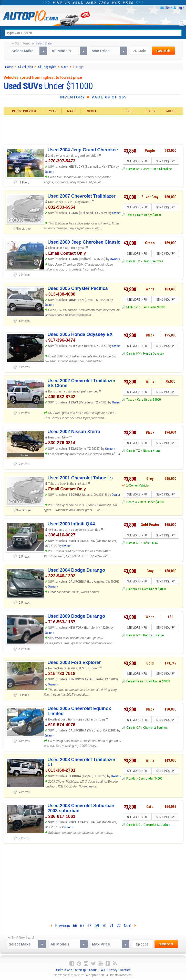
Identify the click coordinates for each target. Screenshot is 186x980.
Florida (131, 778)
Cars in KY (133, 169)
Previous (60, 926)
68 (89, 926)
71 (111, 926)
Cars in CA (133, 728)
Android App (64, 970)
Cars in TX (133, 261)
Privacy (112, 970)
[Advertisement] (93, 129)
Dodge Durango (154, 635)
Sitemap (80, 970)
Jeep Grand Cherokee (157, 169)
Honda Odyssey (153, 353)
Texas (130, 215)
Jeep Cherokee (153, 261)
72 (119, 926)
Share (168, 8)
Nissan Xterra (152, 451)
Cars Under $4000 (149, 215)
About (93, 970)
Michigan (132, 307)
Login (180, 8)
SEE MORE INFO (137, 161)
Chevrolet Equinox (155, 728)
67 (82, 926)
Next (130, 926)
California (133, 589)
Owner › (49, 172)
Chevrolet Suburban (157, 825)
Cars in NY (133, 353)
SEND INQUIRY (166, 161)
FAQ (102, 970)
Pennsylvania (135, 681)
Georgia (132, 502)
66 (75, 926)
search (163, 51)
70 (104, 926)
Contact (125, 970)
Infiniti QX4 (151, 543)
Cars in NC (133, 543)
